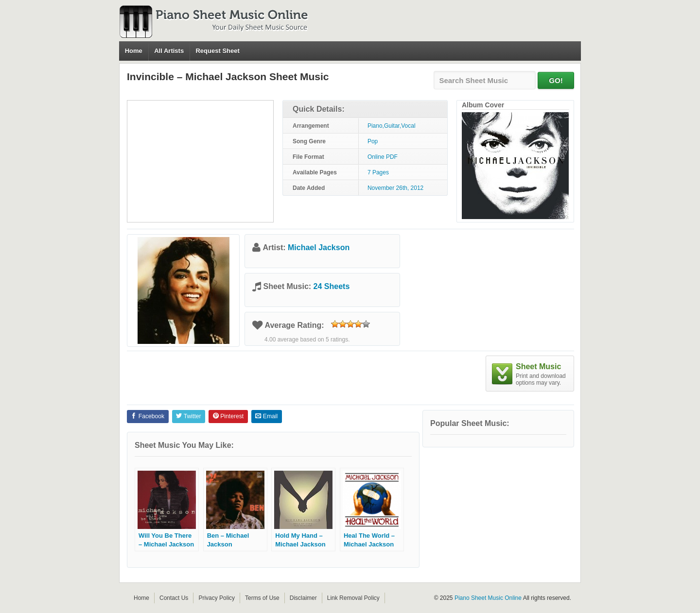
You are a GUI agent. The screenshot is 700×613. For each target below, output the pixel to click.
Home (134, 51)
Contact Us (174, 598)
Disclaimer (303, 598)
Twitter (188, 416)
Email (266, 416)
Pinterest (228, 416)
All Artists (169, 51)
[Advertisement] (200, 161)
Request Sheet (217, 51)
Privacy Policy (217, 598)
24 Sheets (332, 286)
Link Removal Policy (353, 598)
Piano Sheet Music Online (488, 598)
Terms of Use (262, 598)
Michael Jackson (319, 247)
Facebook (148, 416)
